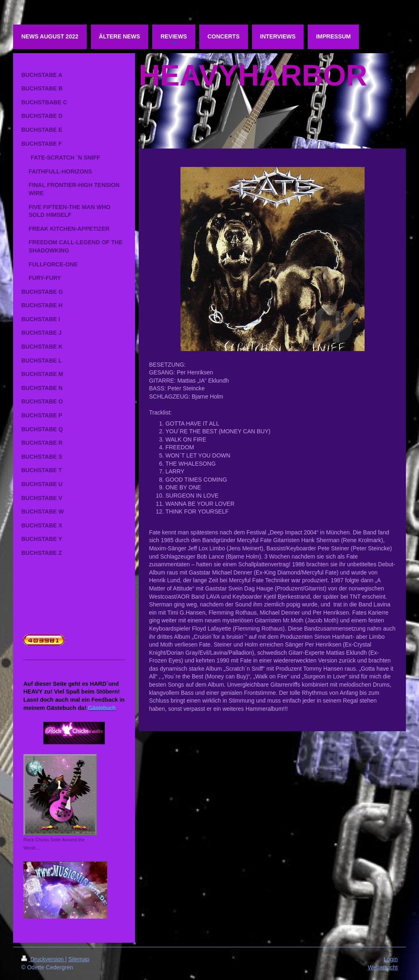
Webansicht (383, 967)
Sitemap (79, 959)
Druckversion (43, 959)
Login (391, 959)
